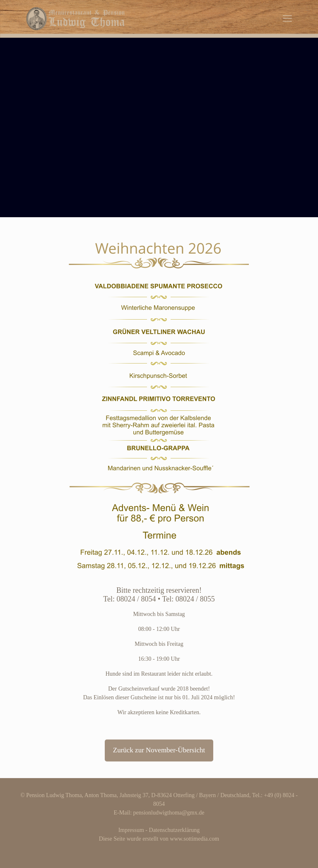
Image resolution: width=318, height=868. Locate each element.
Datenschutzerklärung (175, 830)
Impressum (131, 830)
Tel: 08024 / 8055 (188, 599)
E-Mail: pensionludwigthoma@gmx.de (159, 813)
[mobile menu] (287, 19)
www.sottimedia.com (194, 839)
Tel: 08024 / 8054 (129, 599)
